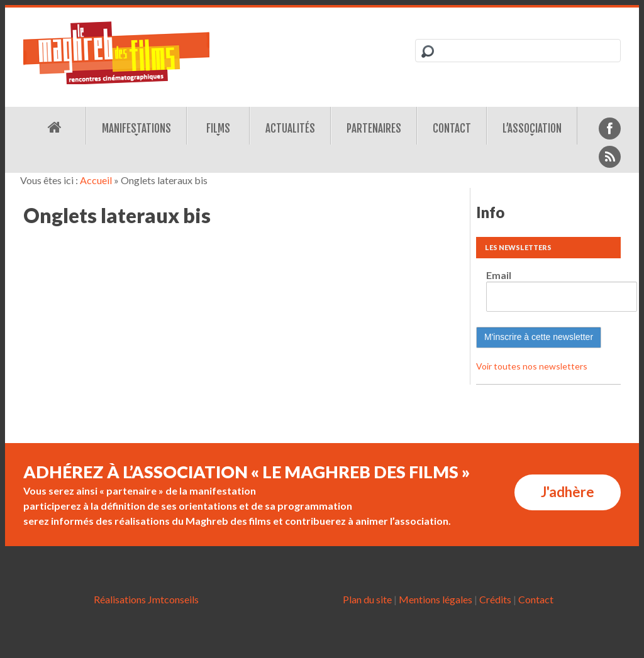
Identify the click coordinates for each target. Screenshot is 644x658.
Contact (452, 129)
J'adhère (568, 492)
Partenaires (374, 129)
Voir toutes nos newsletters (532, 366)
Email (499, 275)
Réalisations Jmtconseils (146, 599)
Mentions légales (436, 599)
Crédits (495, 599)
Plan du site (367, 599)
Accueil (96, 180)
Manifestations (136, 129)
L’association (532, 129)
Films (218, 129)
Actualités (290, 129)
